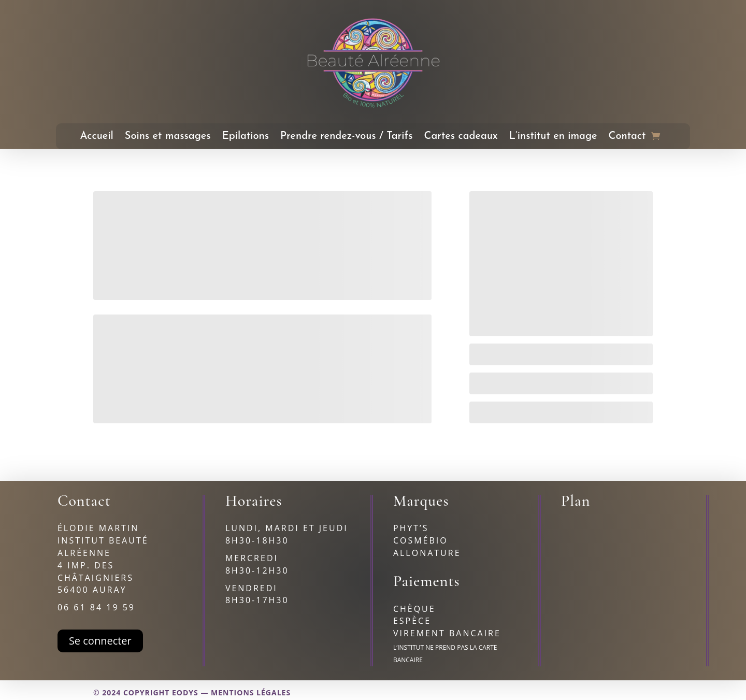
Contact (627, 137)
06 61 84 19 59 (96, 607)
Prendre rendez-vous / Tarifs (347, 137)
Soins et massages (168, 137)
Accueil (97, 137)
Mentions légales (251, 692)
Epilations (246, 137)
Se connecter (100, 641)
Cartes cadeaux (461, 137)
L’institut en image (553, 137)
